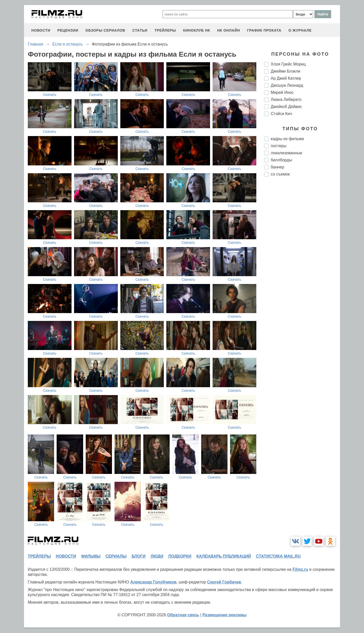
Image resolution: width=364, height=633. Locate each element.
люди (157, 556)
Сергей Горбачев (224, 582)
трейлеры (165, 30)
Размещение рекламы (225, 615)
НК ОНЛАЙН (229, 30)
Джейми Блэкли (286, 71)
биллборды (281, 160)
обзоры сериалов (105, 30)
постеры (279, 146)
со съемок (280, 174)
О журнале (300, 30)
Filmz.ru (300, 569)
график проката (264, 30)
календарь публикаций (224, 556)
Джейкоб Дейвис (286, 107)
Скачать (50, 95)
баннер (277, 167)
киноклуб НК (197, 30)
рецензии (68, 30)
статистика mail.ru (278, 556)
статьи (140, 30)
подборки (180, 556)
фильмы (91, 556)
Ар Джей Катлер (286, 78)
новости (41, 30)
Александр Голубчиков (153, 582)
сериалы (116, 556)
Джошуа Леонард (287, 85)
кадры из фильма (287, 139)
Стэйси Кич (281, 114)
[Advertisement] (302, 265)
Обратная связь (183, 615)
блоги (138, 556)
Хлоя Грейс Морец (288, 64)
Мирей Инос (282, 92)
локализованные (286, 153)
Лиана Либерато (286, 100)
